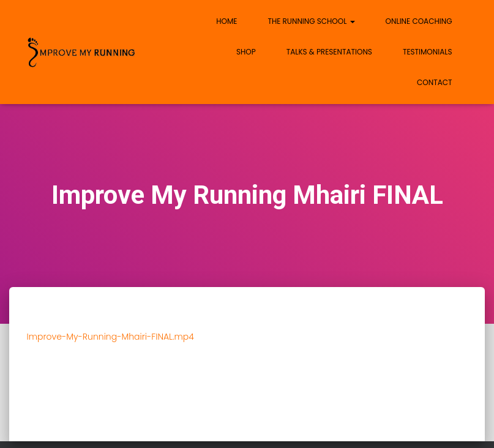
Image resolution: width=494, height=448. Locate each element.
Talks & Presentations (329, 52)
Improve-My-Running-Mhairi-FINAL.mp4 (110, 337)
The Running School (311, 21)
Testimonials (428, 52)
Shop (246, 52)
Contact (434, 82)
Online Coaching (419, 21)
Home (226, 21)
